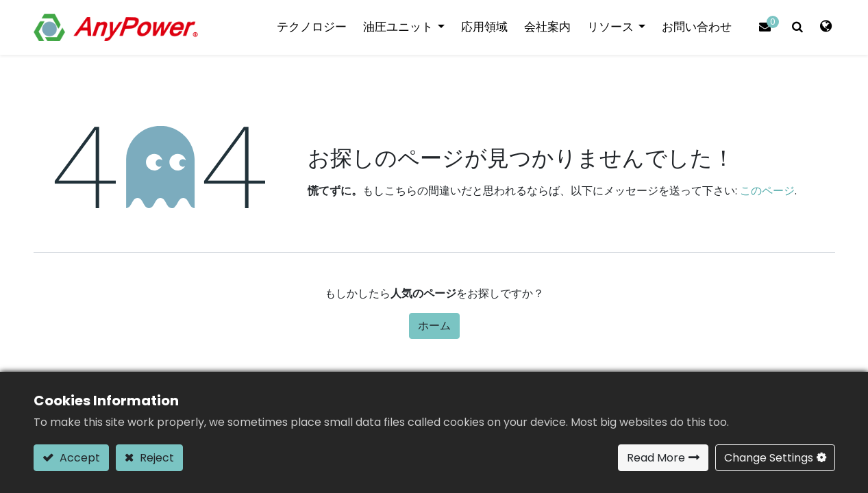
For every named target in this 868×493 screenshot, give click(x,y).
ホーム (434, 326)
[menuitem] (312, 27)
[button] (797, 27)
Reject (156, 458)
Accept (78, 458)
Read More (656, 458)
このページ (767, 191)
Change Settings (769, 458)
